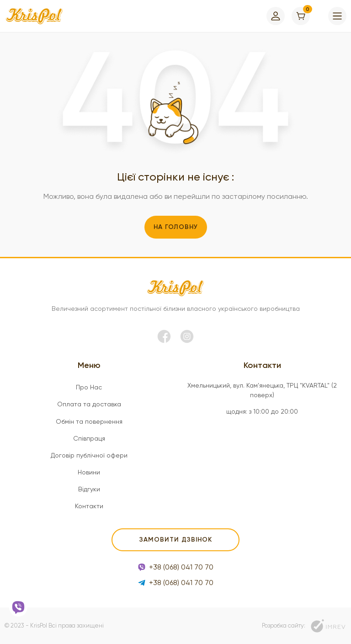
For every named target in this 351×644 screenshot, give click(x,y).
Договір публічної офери (89, 455)
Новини (89, 472)
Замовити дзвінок (176, 540)
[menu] (337, 16)
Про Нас (89, 387)
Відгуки (89, 489)
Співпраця (89, 438)
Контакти (89, 506)
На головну (176, 227)
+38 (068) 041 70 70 (176, 567)
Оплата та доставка (89, 404)
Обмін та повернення (89, 421)
